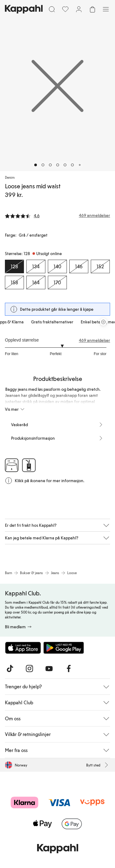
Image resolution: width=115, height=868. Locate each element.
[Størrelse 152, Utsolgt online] (100, 266)
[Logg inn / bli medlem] (79, 9)
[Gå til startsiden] (24, 9)
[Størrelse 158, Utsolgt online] (14, 282)
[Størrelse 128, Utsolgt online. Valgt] (14, 266)
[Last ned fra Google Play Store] (64, 648)
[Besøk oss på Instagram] (29, 669)
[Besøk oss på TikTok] (10, 669)
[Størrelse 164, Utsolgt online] (36, 282)
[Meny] (106, 9)
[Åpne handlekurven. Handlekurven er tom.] (92, 9)
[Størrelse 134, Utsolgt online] (36, 266)
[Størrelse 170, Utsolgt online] (57, 282)
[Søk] (52, 9)
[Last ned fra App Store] (23, 648)
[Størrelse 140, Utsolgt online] (57, 266)
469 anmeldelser (94, 340)
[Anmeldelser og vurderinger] (57, 215)
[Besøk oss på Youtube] (49, 669)
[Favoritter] (65, 9)
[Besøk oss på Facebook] (69, 669)
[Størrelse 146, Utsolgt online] (79, 266)
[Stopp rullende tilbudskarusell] (103, 322)
